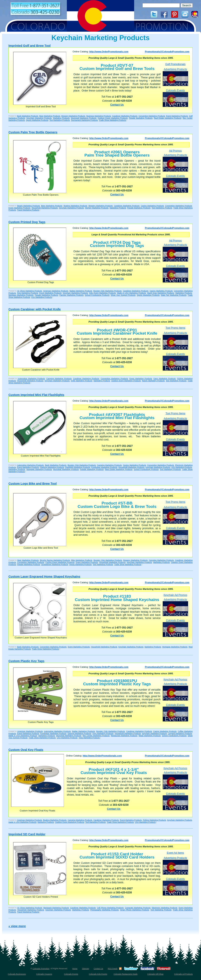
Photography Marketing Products (105, 910)
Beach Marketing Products (28, 206)
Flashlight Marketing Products (78, 467)
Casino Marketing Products (152, 206)
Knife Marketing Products (82, 381)
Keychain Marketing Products (39, 118)
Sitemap (86, 969)
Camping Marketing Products (59, 379)
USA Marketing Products (42, 297)
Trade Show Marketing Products (112, 120)
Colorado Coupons (44, 974)
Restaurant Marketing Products (124, 736)
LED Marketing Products (182, 467)
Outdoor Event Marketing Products (113, 118)
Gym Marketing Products (103, 733)
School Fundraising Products (97, 295)
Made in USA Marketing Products (131, 293)
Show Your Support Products (123, 295)
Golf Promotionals (175, 64)
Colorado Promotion (41, 969)
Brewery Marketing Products (73, 116)
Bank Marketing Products (28, 116)
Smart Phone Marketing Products (134, 910)
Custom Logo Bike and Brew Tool (33, 484)
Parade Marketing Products (141, 118)
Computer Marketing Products (138, 908)
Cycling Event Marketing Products (60, 562)
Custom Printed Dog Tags (27, 222)
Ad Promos (175, 151)
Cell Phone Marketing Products (110, 908)
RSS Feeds (113, 969)
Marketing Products (61, 118)
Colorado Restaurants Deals (126, 974)
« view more (17, 926)
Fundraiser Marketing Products (104, 467)
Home (75, 969)
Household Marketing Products (45, 208)
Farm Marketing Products (165, 379)
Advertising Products (175, 77)
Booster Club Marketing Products (107, 291)
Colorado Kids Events (98, 974)
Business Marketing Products (99, 116)
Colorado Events (175, 98)
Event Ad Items (176, 853)
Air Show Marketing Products (30, 291)
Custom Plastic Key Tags (26, 661)
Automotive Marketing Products (31, 379)
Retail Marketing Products (150, 736)
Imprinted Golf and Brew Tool (30, 46)
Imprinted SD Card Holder (27, 834)
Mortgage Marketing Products (39, 469)
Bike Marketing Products (82, 560)
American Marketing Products (56, 291)
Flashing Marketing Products (52, 467)
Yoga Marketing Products (89, 738)
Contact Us (117, 105)
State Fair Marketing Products (174, 295)
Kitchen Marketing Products (97, 208)
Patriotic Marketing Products (72, 295)
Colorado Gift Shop (155, 974)
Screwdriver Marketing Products (55, 564)
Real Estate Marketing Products (168, 118)
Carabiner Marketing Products (125, 116)
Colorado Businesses (17, 974)
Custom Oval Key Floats (26, 750)
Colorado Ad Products (183, 974)
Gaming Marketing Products (79, 733)
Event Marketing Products (177, 116)
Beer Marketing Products (50, 116)
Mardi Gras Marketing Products (161, 293)
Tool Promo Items (175, 328)
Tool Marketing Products (60, 120)
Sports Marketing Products (37, 120)
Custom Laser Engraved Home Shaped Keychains (44, 577)
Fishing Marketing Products (154, 820)
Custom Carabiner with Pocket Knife (35, 309)
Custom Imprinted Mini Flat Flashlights (36, 395)
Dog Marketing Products (28, 293)
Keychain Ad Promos (175, 595)
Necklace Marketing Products (21, 295)
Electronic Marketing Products (165, 908)
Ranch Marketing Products (153, 381)
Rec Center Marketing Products (96, 736)
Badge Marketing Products (81, 291)
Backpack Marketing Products (56, 908)
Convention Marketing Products (152, 116)
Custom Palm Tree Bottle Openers (33, 132)
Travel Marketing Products (28, 210)
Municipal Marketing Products (84, 118)
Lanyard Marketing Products (180, 733)
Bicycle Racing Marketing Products (55, 560)
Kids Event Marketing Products (103, 293)
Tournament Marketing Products (84, 120)
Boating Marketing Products (75, 206)
